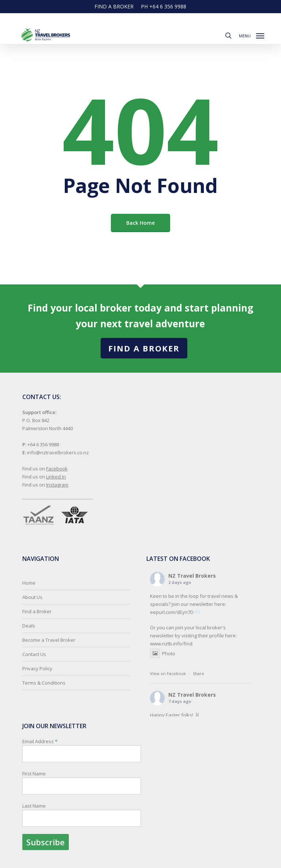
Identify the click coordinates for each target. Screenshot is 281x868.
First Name (34, 774)
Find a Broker (144, 348)
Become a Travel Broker (49, 640)
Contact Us (34, 654)
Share (198, 673)
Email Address (82, 794)
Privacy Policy (37, 668)
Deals (29, 626)
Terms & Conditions (44, 683)
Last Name (34, 806)
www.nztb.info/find (171, 644)
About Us (32, 597)
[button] (252, 35)
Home (29, 583)
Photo (163, 653)
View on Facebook (168, 673)
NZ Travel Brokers (192, 576)
